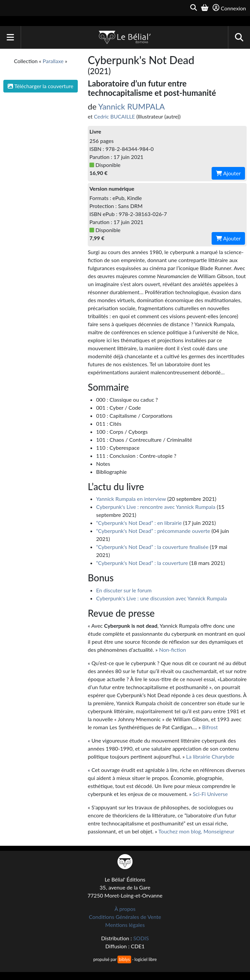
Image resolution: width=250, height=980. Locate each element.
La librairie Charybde (210, 756)
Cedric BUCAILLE (114, 116)
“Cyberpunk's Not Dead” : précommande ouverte (153, 531)
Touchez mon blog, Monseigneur (196, 831)
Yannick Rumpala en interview (131, 499)
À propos (125, 909)
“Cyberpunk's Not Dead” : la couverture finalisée (152, 547)
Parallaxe (53, 61)
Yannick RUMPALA (132, 106)
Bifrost (210, 727)
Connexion (229, 8)
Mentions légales (125, 925)
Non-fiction (173, 650)
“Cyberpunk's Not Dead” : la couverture (142, 563)
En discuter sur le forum (124, 590)
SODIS (141, 938)
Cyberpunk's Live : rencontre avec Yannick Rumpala (156, 507)
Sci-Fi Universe (210, 794)
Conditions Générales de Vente (125, 917)
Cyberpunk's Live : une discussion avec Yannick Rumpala (162, 598)
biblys (124, 959)
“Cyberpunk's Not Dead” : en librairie (139, 523)
